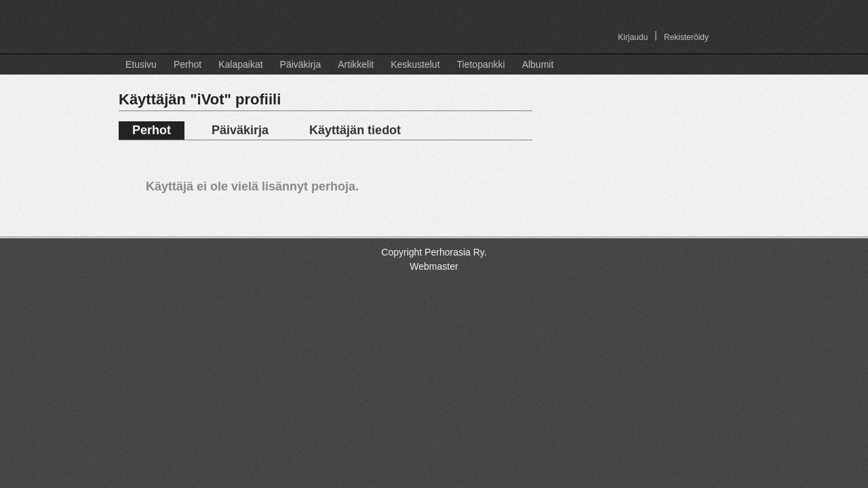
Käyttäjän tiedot (355, 130)
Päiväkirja (301, 64)
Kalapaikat (240, 64)
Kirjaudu (633, 37)
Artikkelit (356, 64)
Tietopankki (481, 64)
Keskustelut (415, 64)
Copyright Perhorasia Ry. (434, 252)
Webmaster (434, 266)
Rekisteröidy (686, 37)
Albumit (538, 64)
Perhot (188, 64)
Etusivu (141, 64)
